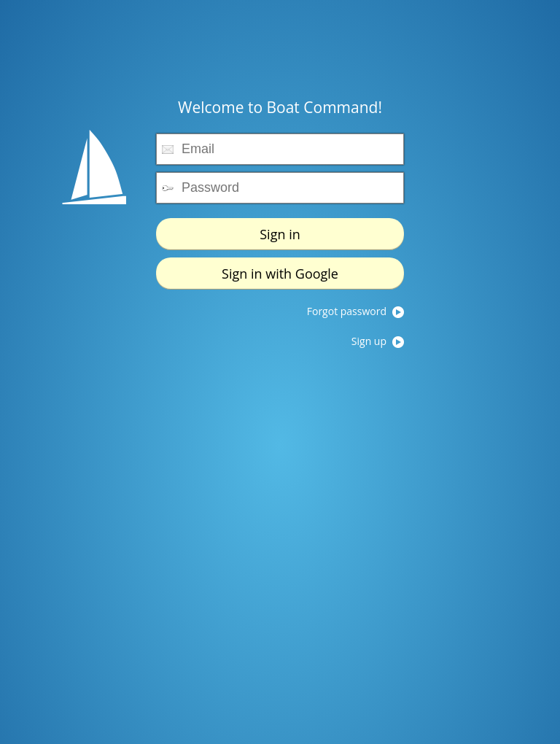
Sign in (280, 223)
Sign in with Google (280, 263)
